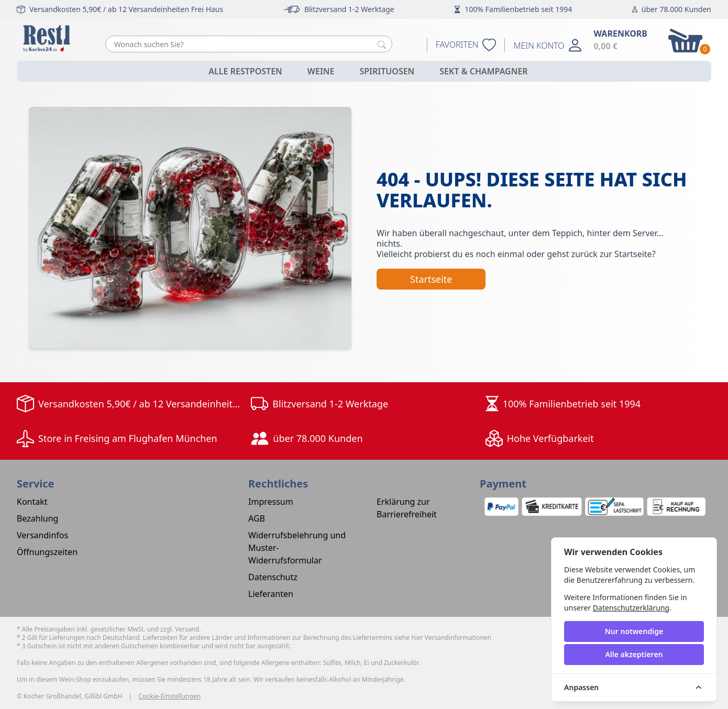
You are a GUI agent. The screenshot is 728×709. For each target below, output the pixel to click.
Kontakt (32, 502)
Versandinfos (42, 535)
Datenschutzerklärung (631, 608)
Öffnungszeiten (47, 552)
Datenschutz (273, 577)
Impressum (271, 502)
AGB (257, 518)
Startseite (431, 279)
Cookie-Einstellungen (169, 696)
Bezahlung (37, 518)
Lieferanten (271, 594)
